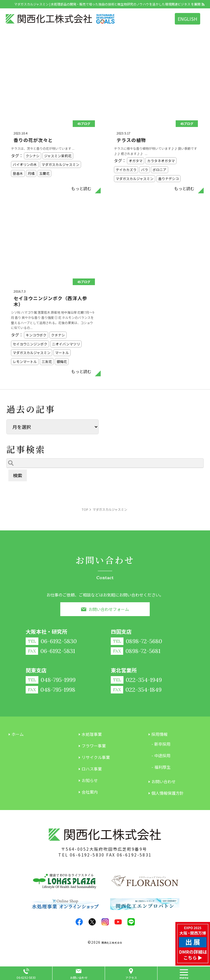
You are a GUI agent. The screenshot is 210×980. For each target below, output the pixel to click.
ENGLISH (187, 19)
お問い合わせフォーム (109, 609)
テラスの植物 (131, 140)
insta (105, 922)
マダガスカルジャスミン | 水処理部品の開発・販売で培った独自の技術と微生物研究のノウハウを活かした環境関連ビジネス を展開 (107, 4)
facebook (79, 922)
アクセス (131, 978)
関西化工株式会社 (112, 943)
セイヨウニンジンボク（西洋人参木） (50, 301)
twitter (92, 922)
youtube (118, 922)
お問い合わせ (79, 978)
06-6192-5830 (87, 855)
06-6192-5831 (134, 855)
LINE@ (131, 922)
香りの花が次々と (33, 140)
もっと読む (81, 188)
